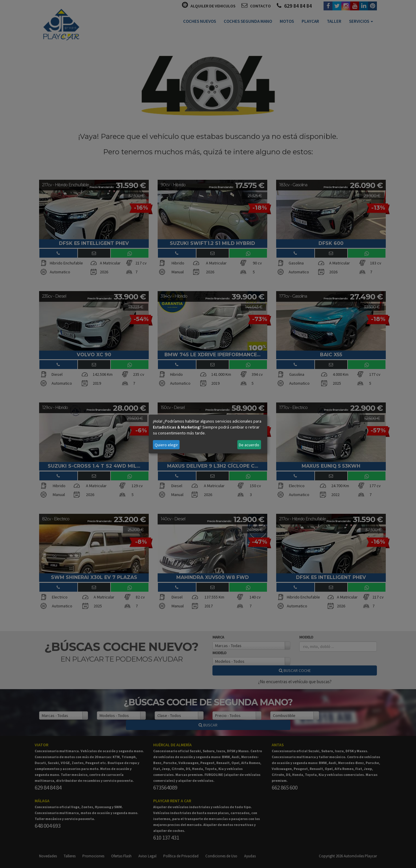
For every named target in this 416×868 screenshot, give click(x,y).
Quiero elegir (166, 445)
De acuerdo (249, 445)
